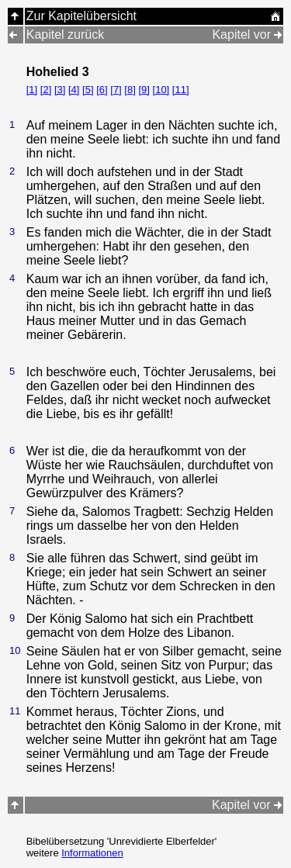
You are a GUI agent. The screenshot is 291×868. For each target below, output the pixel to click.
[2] (46, 90)
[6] (102, 90)
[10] (161, 90)
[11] (181, 90)
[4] (74, 90)
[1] (32, 90)
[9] (144, 90)
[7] (116, 90)
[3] (60, 90)
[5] (88, 90)
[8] (130, 90)
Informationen (92, 853)
